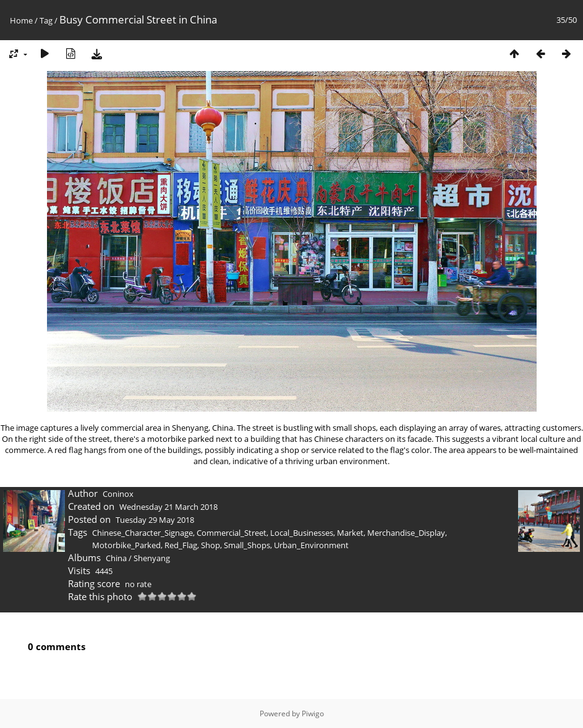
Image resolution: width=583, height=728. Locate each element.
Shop (211, 545)
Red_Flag (181, 545)
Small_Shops (247, 545)
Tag (46, 20)
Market (350, 533)
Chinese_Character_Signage (143, 533)
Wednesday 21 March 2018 (168, 507)
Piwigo (313, 713)
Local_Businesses (302, 533)
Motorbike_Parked (126, 545)
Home (21, 20)
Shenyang (152, 558)
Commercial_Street (232, 533)
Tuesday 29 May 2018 (155, 520)
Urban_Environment (311, 545)
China (116, 558)
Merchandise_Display (406, 533)
